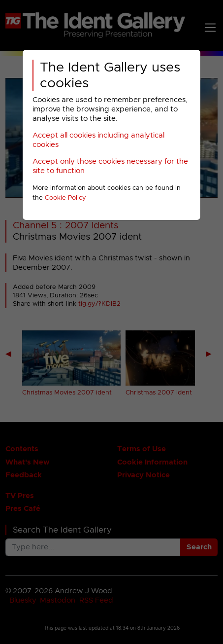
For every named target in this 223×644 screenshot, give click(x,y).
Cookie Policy (65, 198)
